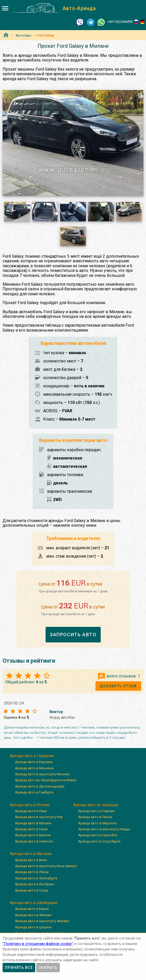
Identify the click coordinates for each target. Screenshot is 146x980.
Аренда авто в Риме (31, 811)
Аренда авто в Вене (31, 860)
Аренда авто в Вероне (33, 835)
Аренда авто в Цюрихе (33, 927)
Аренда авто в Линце (32, 872)
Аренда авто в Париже (96, 811)
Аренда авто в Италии (30, 805)
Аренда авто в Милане (33, 823)
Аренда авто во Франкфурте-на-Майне (46, 780)
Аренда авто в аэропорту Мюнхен (42, 774)
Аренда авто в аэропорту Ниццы (104, 829)
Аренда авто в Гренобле (98, 835)
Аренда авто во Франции (96, 805)
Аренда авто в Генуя (31, 829)
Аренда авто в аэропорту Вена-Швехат (46, 866)
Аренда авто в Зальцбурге (36, 878)
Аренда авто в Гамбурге (34, 792)
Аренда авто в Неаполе (34, 841)
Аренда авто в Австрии (31, 854)
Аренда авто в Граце (32, 890)
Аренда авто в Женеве (33, 915)
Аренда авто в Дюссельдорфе (40, 786)
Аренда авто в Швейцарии (34, 903)
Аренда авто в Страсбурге (99, 841)
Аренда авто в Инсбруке (35, 884)
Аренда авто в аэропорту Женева (42, 921)
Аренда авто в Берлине (34, 762)
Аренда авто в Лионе (95, 817)
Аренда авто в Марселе (97, 823)
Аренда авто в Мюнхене (34, 768)
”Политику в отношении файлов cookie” (38, 944)
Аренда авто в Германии (32, 756)
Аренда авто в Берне (32, 909)
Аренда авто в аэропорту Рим (39, 817)
